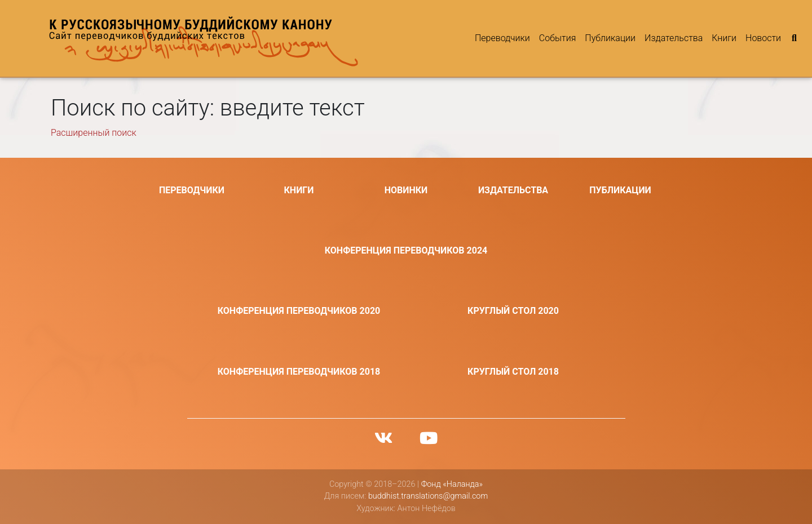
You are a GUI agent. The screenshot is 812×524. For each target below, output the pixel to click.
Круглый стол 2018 (513, 372)
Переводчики (502, 38)
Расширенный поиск (94, 133)
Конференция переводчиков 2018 (299, 372)
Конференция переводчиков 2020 (299, 311)
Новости (763, 38)
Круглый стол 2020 (513, 311)
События (557, 38)
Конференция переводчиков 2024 (406, 250)
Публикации (610, 38)
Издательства (674, 38)
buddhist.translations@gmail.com (428, 496)
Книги (724, 38)
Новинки (406, 190)
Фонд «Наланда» (452, 484)
